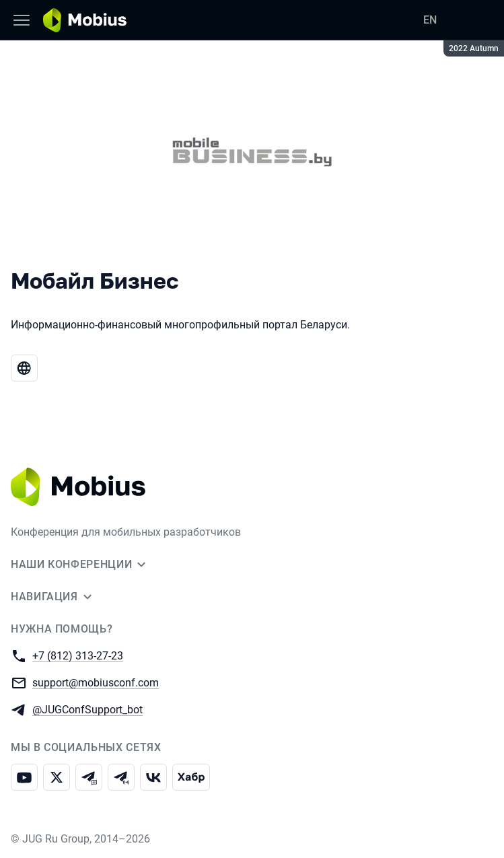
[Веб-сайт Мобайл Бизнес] (24, 368)
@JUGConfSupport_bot (87, 709)
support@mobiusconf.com (96, 682)
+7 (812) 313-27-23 (78, 655)
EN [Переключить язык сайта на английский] (430, 20)
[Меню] (22, 20)
